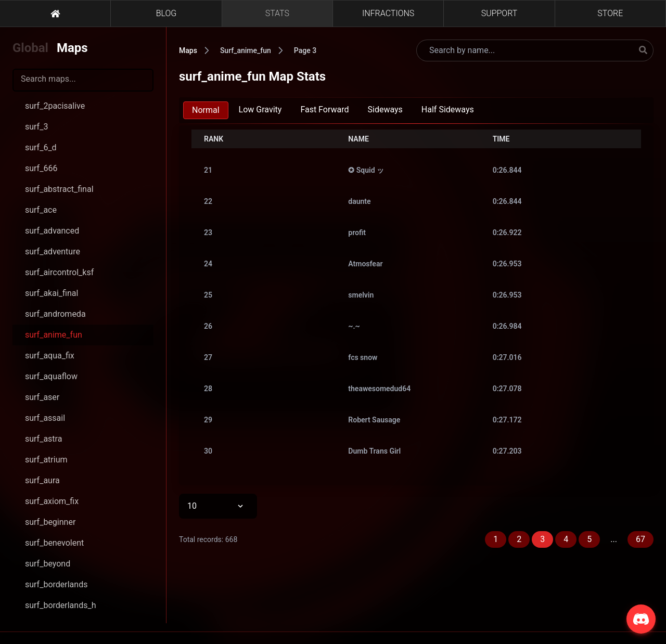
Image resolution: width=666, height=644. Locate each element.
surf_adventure (53, 252)
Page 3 (305, 50)
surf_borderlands (56, 584)
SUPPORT (499, 13)
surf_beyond (48, 564)
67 (641, 539)
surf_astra (43, 439)
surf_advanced (52, 231)
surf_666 (41, 168)
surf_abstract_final (59, 189)
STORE (610, 13)
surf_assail (45, 418)
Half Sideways (448, 110)
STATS (277, 13)
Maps (72, 48)
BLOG (166, 13)
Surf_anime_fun (246, 50)
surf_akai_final (52, 293)
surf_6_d (41, 147)
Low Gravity (260, 110)
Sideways (385, 110)
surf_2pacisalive (55, 106)
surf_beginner (50, 522)
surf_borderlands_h (60, 605)
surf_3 (36, 127)
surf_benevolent (54, 543)
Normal (206, 110)
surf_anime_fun (54, 335)
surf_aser (42, 397)
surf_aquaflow (51, 376)
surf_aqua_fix (50, 356)
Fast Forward (324, 110)
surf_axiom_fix (52, 501)
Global (30, 48)
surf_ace (41, 210)
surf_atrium (46, 460)
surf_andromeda (55, 314)
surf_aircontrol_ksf (59, 272)
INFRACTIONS (388, 13)
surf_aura (42, 480)
